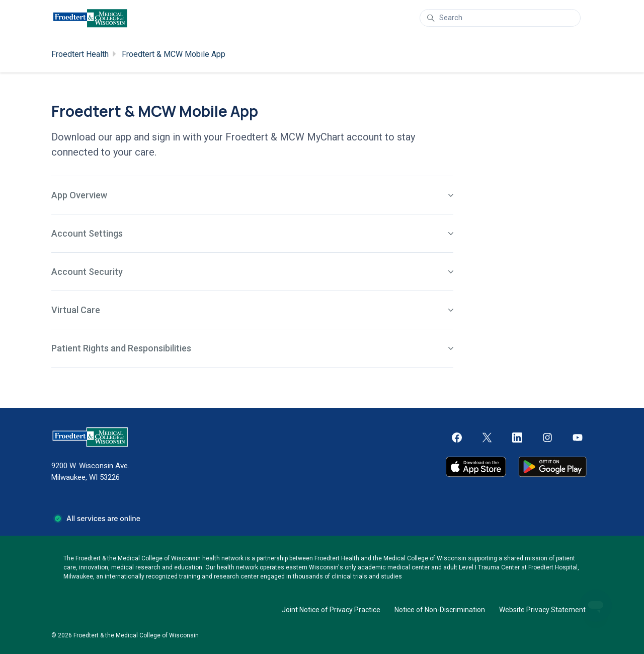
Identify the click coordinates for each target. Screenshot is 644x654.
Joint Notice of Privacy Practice (331, 610)
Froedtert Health (80, 54)
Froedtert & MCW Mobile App (174, 54)
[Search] (500, 18)
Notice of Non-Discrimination (440, 610)
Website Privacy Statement (542, 610)
